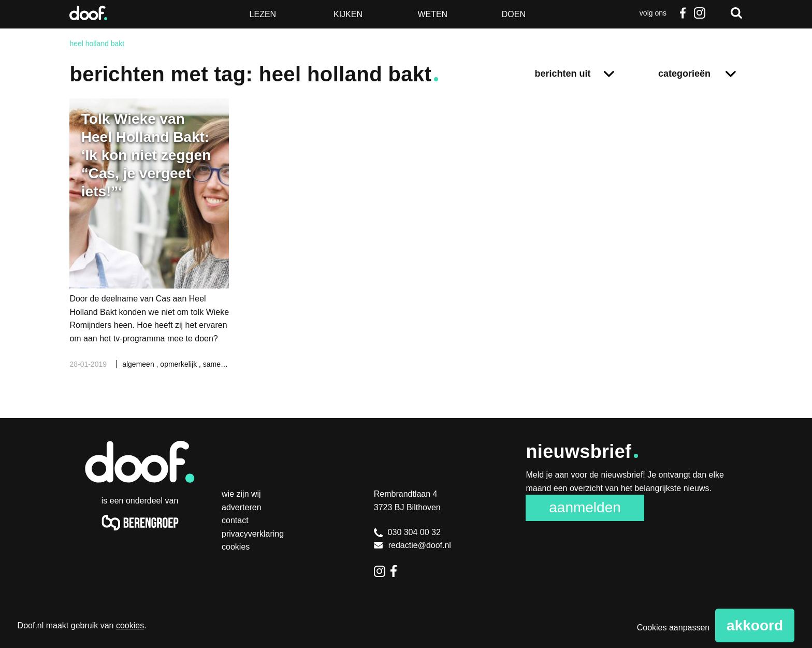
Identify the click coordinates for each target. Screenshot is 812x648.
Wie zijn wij (241, 494)
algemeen (139, 364)
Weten (432, 14)
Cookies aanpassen (673, 628)
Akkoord (755, 625)
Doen (514, 14)
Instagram (700, 13)
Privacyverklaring (253, 534)
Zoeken (736, 13)
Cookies (236, 547)
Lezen (263, 14)
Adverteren (242, 507)
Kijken (348, 14)
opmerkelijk (179, 364)
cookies (130, 625)
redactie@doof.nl (412, 545)
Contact (235, 520)
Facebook (683, 13)
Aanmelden (585, 507)
